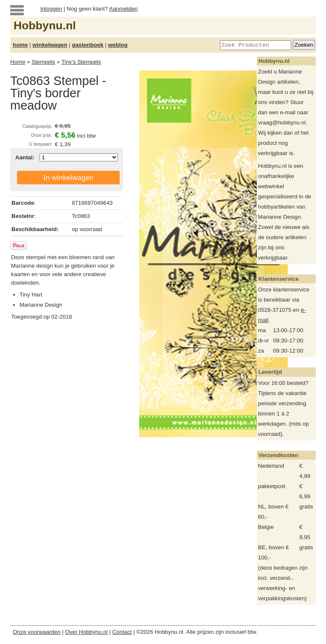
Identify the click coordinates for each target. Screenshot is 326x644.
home (20, 45)
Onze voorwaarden (37, 632)
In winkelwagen (68, 178)
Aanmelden (123, 9)
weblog (118, 45)
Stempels (43, 62)
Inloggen (51, 9)
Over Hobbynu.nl (87, 632)
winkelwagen (50, 45)
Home (18, 62)
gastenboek (88, 45)
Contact (122, 632)
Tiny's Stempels (81, 62)
